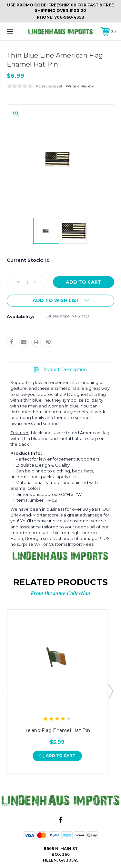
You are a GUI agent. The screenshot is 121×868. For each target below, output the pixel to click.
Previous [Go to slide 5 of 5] (4, 691)
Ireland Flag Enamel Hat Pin (57, 730)
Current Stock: (28, 260)
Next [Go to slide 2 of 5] (110, 691)
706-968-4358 (69, 17)
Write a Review (80, 86)
